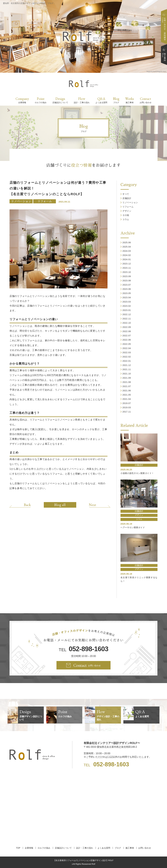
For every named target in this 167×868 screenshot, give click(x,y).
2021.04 (127, 399)
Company (22, 100)
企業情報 (29, 848)
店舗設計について (63, 848)
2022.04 (127, 348)
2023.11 (127, 268)
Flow (82, 100)
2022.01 (127, 361)
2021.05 (127, 395)
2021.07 (127, 386)
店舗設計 (127, 198)
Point (41, 100)
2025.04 (127, 247)
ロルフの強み (44, 848)
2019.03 (127, 407)
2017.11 (127, 412)
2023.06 (127, 289)
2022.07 (127, 336)
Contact (146, 100)
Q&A (101, 100)
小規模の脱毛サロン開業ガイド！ (137, 473)
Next (93, 505)
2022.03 (127, 352)
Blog (116, 100)
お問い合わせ (145, 848)
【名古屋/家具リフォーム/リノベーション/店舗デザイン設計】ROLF (84, 860)
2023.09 (127, 276)
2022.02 (127, 357)
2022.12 (127, 314)
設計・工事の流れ (85, 848)
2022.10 (127, 323)
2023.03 (127, 302)
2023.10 (127, 272)
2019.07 (127, 403)
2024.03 (127, 251)
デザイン (127, 211)
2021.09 (127, 378)
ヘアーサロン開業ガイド (133, 527)
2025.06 (127, 242)
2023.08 (127, 281)
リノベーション (21, 201)
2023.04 (127, 297)
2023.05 (127, 293)
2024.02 (127, 255)
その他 (126, 215)
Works (130, 100)
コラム (126, 219)
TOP (18, 848)
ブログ (118, 848)
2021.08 (127, 382)
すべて (126, 194)
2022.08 (127, 331)
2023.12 (127, 264)
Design (60, 100)
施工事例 (130, 848)
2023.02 (127, 306)
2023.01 (127, 310)
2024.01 (127, 259)
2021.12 (127, 365)
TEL (83, 649)
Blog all (60, 505)
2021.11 (127, 369)
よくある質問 (104, 848)
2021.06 (127, 391)
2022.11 (127, 319)
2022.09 (127, 327)
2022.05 (127, 344)
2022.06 (127, 340)
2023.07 (127, 285)
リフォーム (45, 201)
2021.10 (127, 374)
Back (27, 505)
